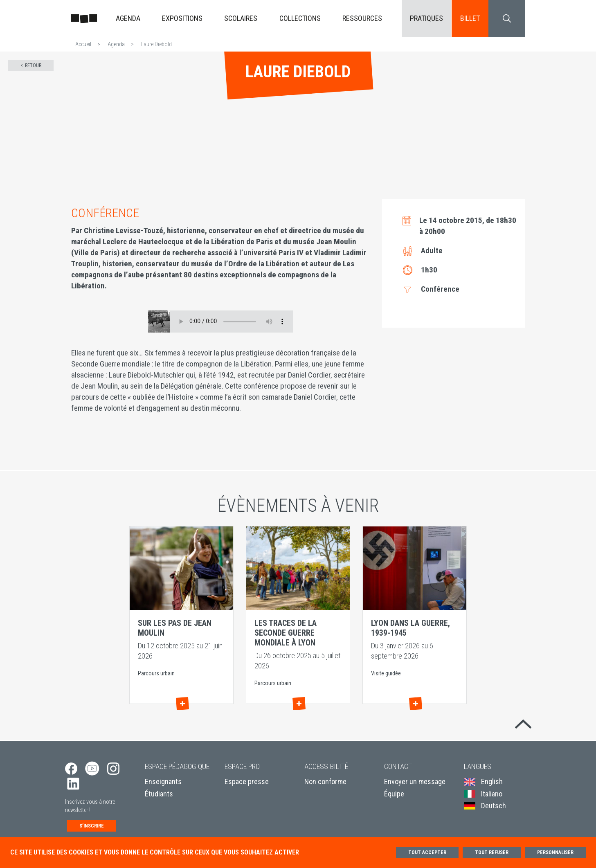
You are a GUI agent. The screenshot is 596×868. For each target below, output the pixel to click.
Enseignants (163, 781)
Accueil (83, 44)
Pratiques (426, 18)
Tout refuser (492, 852)
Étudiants (159, 794)
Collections (300, 18)
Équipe (394, 794)
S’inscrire (92, 826)
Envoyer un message (415, 781)
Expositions (182, 18)
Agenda (128, 18)
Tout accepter (427, 852)
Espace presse (247, 781)
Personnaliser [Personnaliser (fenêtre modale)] (555, 852)
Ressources (362, 18)
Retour (33, 65)
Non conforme (325, 781)
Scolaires (241, 18)
